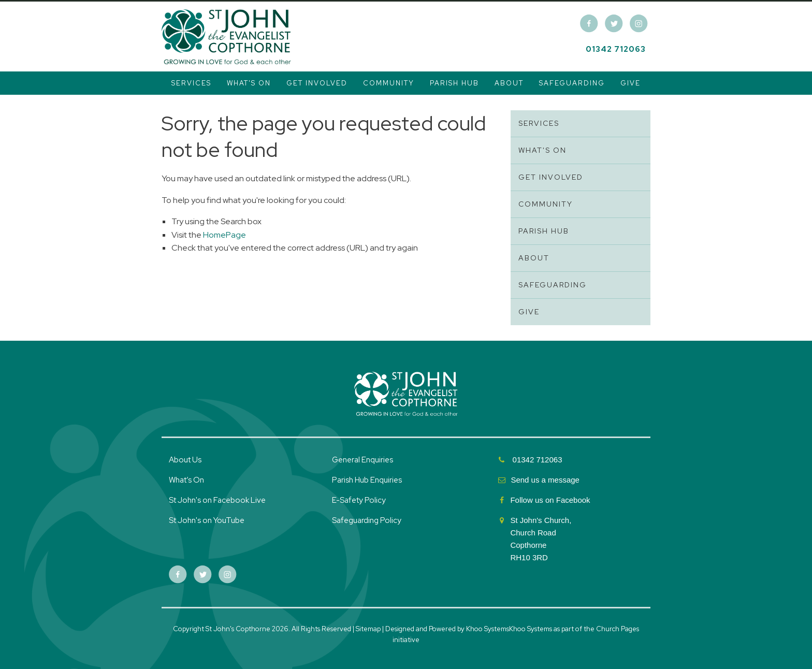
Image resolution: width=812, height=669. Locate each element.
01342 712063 (616, 49)
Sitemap (368, 629)
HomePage (224, 235)
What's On (249, 83)
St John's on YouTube (207, 520)
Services (191, 83)
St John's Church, (541, 520)
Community (389, 83)
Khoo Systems (531, 629)
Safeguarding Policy (367, 520)
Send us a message (545, 480)
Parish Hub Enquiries (368, 480)
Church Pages (618, 629)
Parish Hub (454, 83)
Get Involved (317, 83)
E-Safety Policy (359, 500)
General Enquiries (363, 460)
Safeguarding (572, 83)
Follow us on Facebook (551, 500)
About (509, 83)
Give (630, 83)
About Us (185, 460)
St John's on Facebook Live (217, 500)
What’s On (186, 480)
